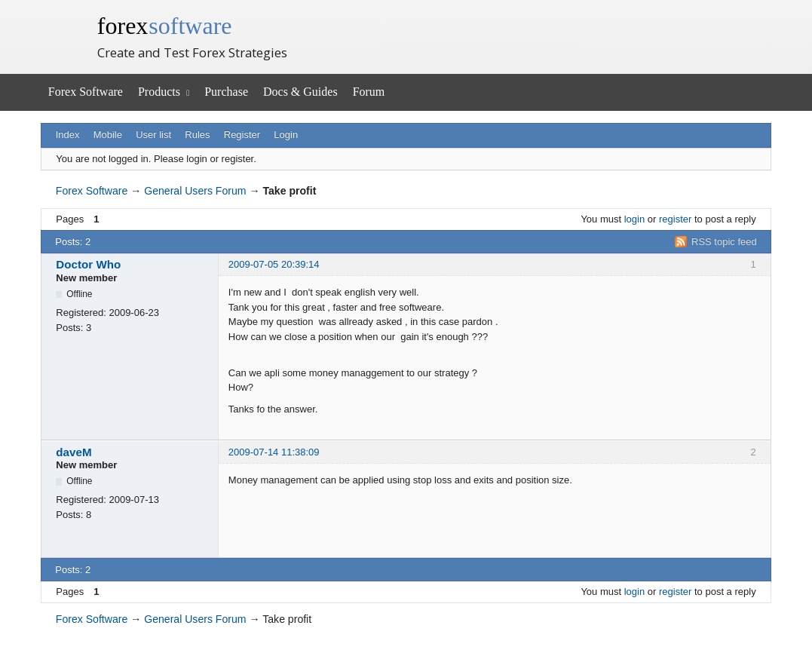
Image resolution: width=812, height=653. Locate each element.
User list (153, 135)
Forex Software (86, 92)
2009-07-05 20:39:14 (274, 264)
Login (286, 135)
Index (68, 135)
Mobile (108, 135)
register (675, 219)
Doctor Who (88, 264)
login (634, 219)
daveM (74, 452)
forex (165, 26)
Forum (369, 92)
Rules (197, 135)
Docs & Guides (300, 92)
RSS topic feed (724, 242)
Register (242, 135)
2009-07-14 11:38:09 (274, 452)
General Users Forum (195, 191)
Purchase (226, 92)
